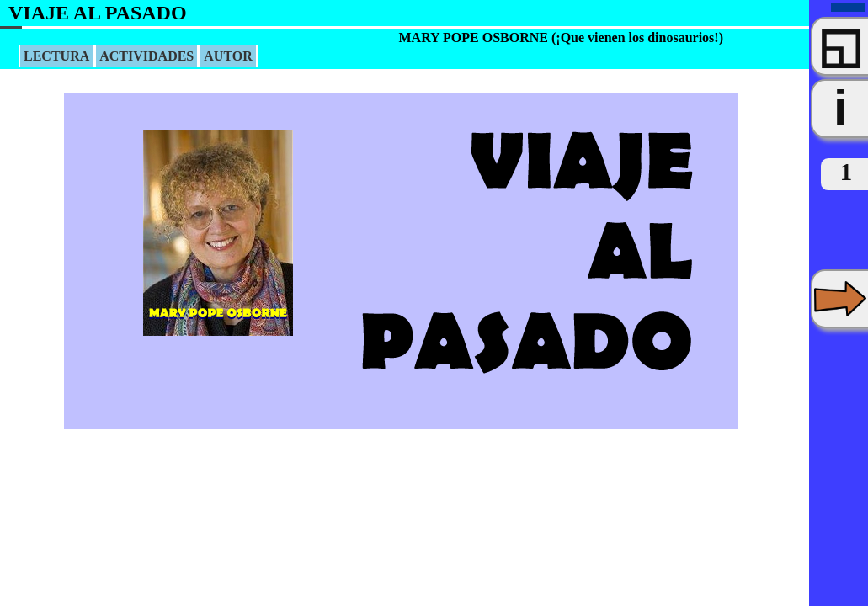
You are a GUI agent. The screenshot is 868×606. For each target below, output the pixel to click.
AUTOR (228, 56)
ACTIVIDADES (146, 56)
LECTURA (56, 56)
